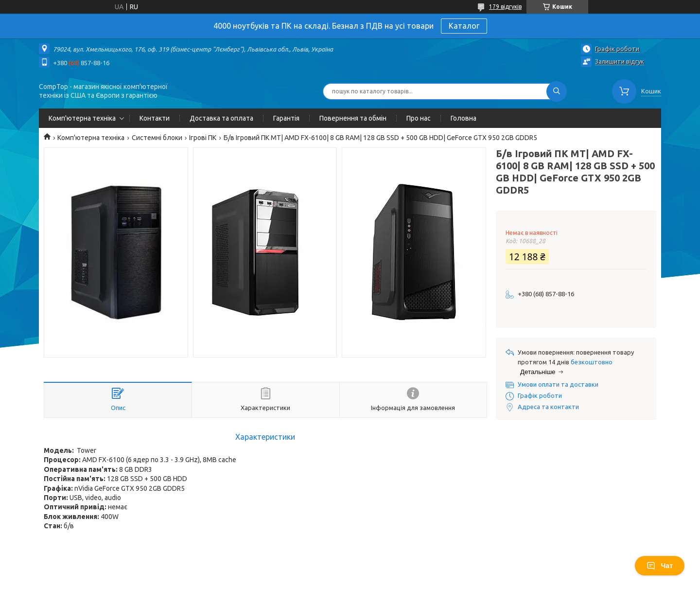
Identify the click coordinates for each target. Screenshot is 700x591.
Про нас (419, 118)
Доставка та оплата (221, 118)
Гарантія (286, 118)
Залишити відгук (620, 61)
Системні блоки (157, 138)
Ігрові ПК (203, 138)
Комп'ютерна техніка (82, 118)
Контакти (155, 118)
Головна (464, 118)
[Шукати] (557, 91)
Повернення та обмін (353, 118)
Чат (660, 566)
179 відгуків (505, 7)
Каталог (464, 26)
